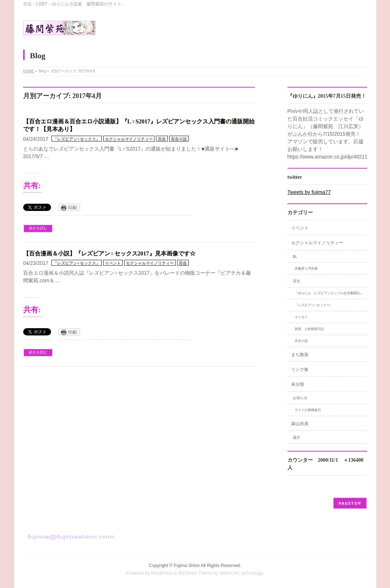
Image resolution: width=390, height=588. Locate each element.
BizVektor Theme (195, 573)
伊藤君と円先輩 (306, 268)
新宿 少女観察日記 (309, 329)
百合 (162, 139)
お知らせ (300, 398)
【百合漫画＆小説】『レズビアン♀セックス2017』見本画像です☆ (109, 253)
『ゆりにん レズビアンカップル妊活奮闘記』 (329, 293)
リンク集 (300, 369)
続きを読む (38, 228)
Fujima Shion (187, 566)
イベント (113, 263)
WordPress (162, 573)
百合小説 (179, 139)
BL (295, 257)
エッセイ (301, 317)
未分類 (298, 384)
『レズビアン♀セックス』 (77, 139)
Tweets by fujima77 (309, 192)
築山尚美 (300, 424)
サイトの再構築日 (308, 410)
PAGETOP (350, 503)
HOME (29, 71)
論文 (297, 437)
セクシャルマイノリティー (129, 139)
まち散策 (300, 355)
